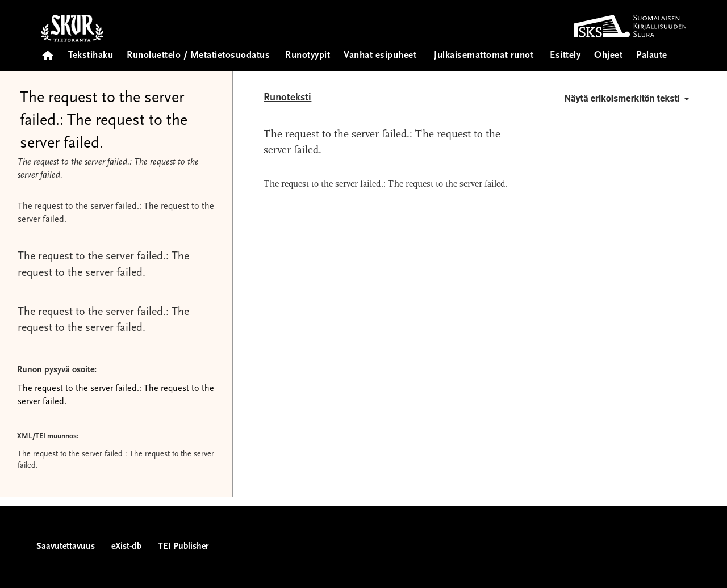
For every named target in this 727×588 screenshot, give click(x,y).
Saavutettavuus (66, 547)
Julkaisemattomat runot (484, 56)
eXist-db (126, 547)
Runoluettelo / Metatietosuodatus (198, 56)
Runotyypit (308, 56)
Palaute (652, 56)
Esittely (565, 56)
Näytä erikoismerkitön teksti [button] (629, 99)
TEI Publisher (183, 547)
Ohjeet (608, 56)
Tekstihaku (91, 56)
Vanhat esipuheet (380, 56)
